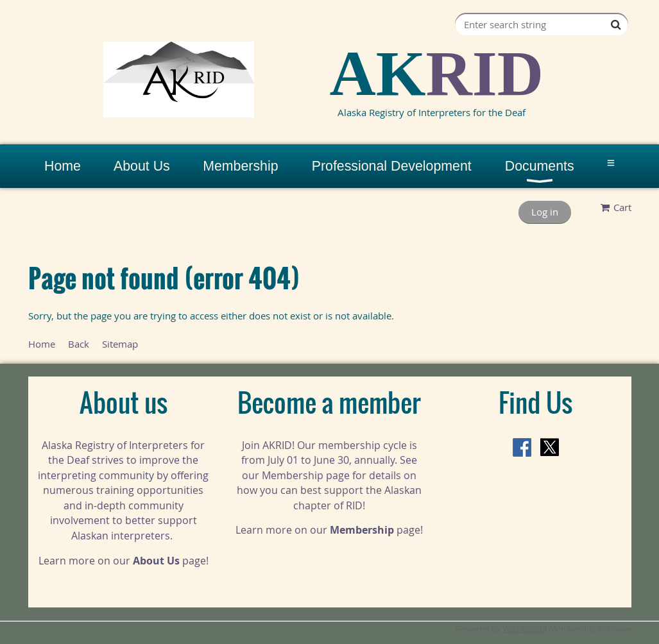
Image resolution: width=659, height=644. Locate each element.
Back (79, 344)
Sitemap (120, 344)
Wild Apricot (525, 629)
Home (42, 344)
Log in (545, 212)
